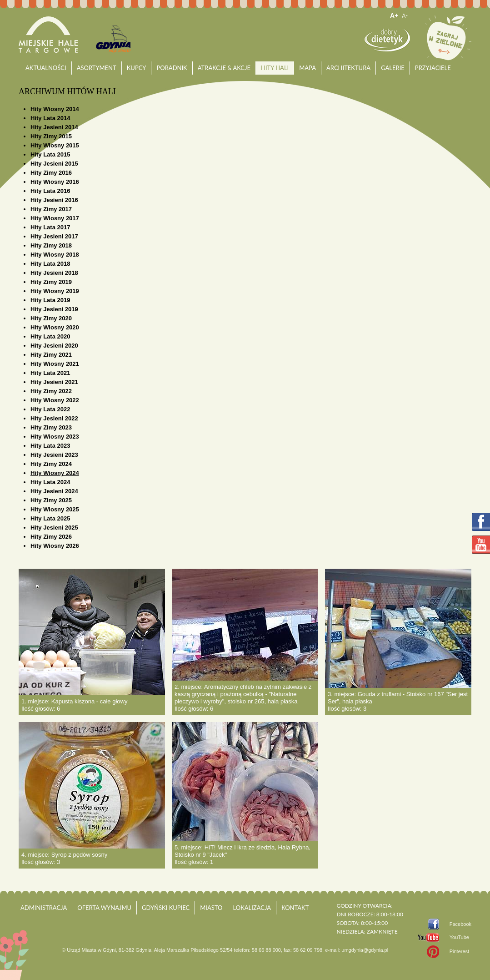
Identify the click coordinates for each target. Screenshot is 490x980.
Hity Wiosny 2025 (55, 509)
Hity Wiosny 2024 (55, 473)
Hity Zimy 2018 (51, 245)
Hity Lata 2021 (50, 373)
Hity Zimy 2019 (51, 282)
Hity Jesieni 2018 (54, 273)
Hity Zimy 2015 (51, 136)
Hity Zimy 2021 (51, 355)
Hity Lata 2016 (50, 191)
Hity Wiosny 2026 (55, 546)
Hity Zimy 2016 (51, 173)
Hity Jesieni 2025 (54, 528)
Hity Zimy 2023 (51, 427)
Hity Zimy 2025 (51, 500)
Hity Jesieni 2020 (54, 346)
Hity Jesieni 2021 (54, 382)
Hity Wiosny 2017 (55, 218)
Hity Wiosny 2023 (55, 437)
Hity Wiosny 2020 (55, 327)
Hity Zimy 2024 (51, 464)
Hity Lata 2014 (50, 118)
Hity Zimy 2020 (51, 318)
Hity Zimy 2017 (51, 209)
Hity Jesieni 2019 (54, 309)
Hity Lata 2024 (50, 482)
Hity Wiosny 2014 (55, 109)
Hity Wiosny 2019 (55, 291)
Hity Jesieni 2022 (54, 418)
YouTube (459, 937)
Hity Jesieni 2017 (54, 236)
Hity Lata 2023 (50, 446)
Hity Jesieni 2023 (54, 455)
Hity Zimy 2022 (51, 391)
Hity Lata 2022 (50, 409)
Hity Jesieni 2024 (54, 491)
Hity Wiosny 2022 (55, 400)
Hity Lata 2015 (50, 154)
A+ (394, 15)
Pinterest (459, 951)
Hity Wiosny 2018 (55, 255)
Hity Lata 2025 (50, 518)
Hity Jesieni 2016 (54, 200)
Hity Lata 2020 (50, 336)
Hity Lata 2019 (50, 300)
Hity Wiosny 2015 (55, 145)
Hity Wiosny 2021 (55, 364)
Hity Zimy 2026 (51, 537)
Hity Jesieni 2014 (54, 127)
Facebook (460, 924)
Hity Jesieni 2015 (54, 164)
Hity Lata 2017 (50, 227)
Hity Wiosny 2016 (55, 182)
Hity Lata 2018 (50, 264)
